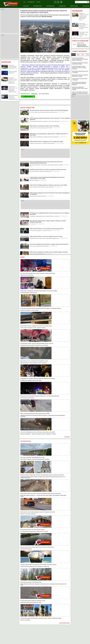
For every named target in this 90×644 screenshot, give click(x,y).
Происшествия (86, 6)
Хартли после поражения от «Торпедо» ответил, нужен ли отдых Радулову (80, 88)
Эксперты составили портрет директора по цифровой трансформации (83, 46)
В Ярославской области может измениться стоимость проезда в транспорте (79, 68)
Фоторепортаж (62, 6)
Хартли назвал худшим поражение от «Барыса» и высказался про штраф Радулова (80, 93)
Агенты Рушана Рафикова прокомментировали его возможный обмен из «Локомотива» (80, 59)
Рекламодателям (31, 2)
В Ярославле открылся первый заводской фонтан (13, 67)
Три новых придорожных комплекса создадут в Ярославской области (49, 244)
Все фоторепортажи (64, 623)
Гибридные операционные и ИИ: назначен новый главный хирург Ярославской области (84, 17)
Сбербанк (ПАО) (80, 43)
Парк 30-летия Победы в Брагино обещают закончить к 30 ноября (48, 185)
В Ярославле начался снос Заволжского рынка (32, 529)
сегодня (87, 55)
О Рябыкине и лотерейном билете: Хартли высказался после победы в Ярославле (49, 214)
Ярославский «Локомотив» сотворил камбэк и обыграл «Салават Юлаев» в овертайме (48, 221)
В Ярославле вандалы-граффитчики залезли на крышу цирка (36, 326)
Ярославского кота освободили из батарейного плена (34, 361)
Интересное (6, 62)
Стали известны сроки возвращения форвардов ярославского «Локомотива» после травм (47, 178)
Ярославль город (50, 6)
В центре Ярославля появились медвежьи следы (33, 601)
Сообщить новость (28, 96)
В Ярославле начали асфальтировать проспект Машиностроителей (38, 512)
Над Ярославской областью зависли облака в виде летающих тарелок (38, 565)
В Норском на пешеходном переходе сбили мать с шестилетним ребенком (40, 396)
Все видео (67, 437)
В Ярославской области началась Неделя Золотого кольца (46, 236)
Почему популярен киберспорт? (13, 72)
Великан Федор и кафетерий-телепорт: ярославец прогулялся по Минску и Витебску (42, 475)
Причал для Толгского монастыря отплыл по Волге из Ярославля (37, 547)
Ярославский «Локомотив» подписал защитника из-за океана (80, 76)
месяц (73, 55)
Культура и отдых (74, 6)
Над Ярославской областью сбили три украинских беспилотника (48, 169)
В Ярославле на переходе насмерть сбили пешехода (44, 126)
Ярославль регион (38, 6)
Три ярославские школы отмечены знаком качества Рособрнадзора (49, 110)
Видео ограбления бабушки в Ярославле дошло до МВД (35, 413)
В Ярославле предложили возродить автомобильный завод (80, 63)
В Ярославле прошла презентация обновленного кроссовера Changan (13, 97)
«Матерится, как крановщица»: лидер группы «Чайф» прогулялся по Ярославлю (49, 134)
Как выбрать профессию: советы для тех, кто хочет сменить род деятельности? (13, 80)
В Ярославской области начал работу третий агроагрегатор (47, 229)
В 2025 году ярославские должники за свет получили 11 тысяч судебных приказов (50, 119)
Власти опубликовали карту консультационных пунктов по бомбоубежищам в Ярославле (46, 162)
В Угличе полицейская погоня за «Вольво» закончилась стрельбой (38, 432)
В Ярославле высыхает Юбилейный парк (31, 582)
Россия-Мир (26, 6)
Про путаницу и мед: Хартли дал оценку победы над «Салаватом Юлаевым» (79, 84)
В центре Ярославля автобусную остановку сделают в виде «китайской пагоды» (41, 618)
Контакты (39, 2)
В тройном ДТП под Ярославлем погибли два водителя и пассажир (38, 378)
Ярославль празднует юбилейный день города (32, 457)
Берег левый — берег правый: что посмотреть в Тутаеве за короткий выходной (84, 26)
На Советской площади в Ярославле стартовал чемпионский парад (38, 273)
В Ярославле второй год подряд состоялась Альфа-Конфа (84, 34)
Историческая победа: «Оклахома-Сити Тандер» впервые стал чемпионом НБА (13, 89)
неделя (78, 55)
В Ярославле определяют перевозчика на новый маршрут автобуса (49, 252)
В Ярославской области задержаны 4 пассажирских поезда (46, 141)
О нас (24, 2)
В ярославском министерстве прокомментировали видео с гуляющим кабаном (41, 308)
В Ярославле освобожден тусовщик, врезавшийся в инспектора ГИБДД (39, 291)
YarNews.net (34, 94)
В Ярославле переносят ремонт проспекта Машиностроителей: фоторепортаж (41, 493)
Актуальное (77, 11)
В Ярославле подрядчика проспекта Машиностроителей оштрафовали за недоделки (50, 193)
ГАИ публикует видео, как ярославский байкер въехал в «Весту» (37, 343)
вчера (83, 55)
